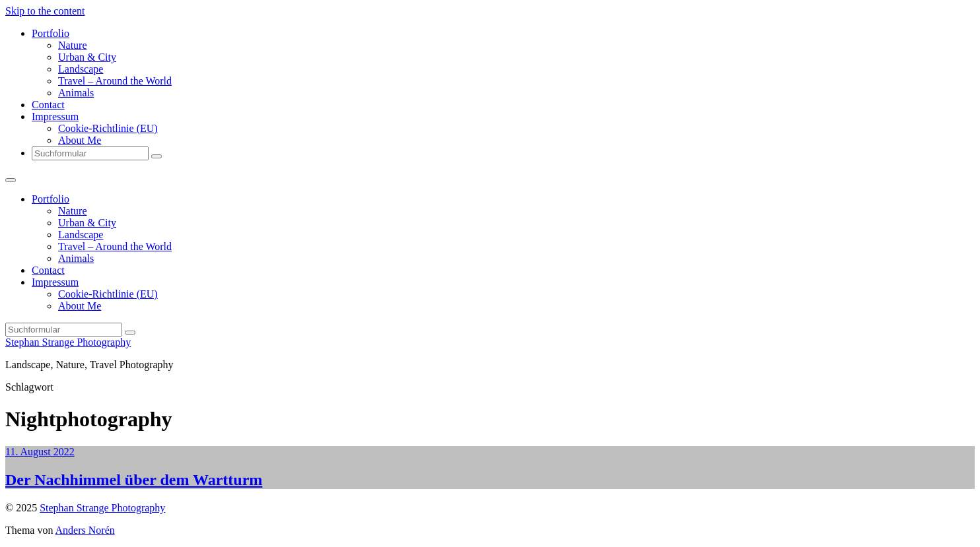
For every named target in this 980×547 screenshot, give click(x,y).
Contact (48, 105)
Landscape (81, 69)
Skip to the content (45, 11)
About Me (80, 140)
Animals (76, 93)
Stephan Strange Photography (68, 342)
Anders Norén (85, 530)
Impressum (55, 116)
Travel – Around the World (115, 81)
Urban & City (87, 57)
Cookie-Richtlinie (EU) (108, 128)
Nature (73, 45)
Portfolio (51, 33)
